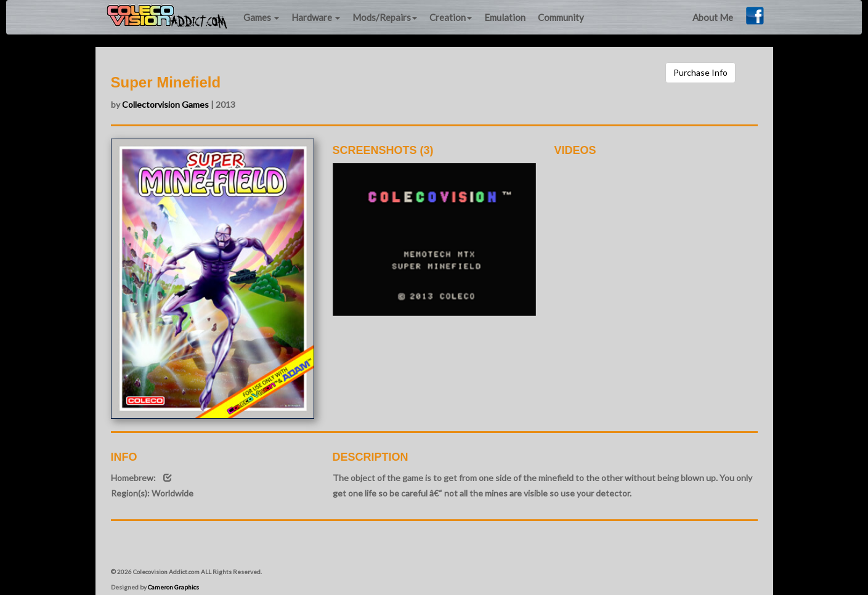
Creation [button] (451, 17)
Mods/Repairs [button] (385, 17)
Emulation (505, 17)
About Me (713, 17)
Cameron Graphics (173, 587)
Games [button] (261, 17)
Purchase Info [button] (700, 72)
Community (561, 17)
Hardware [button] (316, 17)
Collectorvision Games (165, 104)
